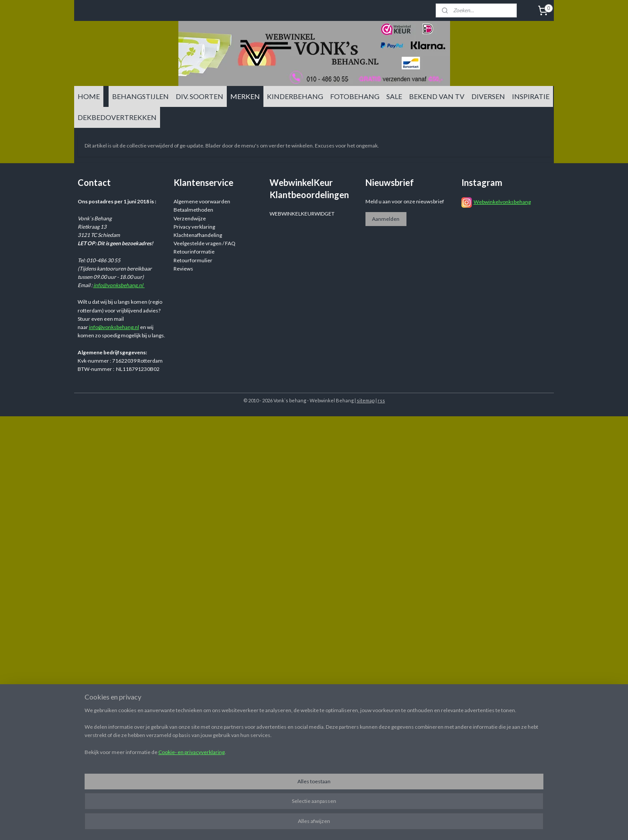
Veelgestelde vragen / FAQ (205, 243)
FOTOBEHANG (355, 96)
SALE (394, 96)
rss (381, 400)
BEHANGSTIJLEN (140, 96)
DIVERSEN (488, 96)
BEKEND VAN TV (437, 96)
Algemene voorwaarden (202, 201)
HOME (89, 96)
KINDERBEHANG (295, 96)
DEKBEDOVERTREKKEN (117, 117)
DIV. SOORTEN (200, 96)
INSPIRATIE (531, 96)
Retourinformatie (194, 252)
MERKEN (245, 96)
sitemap (366, 400)
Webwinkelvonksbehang (502, 202)
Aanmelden (386, 219)
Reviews (183, 269)
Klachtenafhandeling (198, 235)
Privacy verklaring (194, 227)
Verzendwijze (190, 218)
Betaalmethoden (193, 210)
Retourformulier (193, 260)
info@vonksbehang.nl (119, 285)
